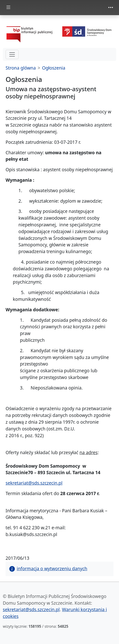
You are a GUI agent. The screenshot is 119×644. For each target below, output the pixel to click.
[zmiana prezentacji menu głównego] (8, 8)
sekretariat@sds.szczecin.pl (34, 483)
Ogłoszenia (54, 68)
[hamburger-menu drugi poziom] (12, 54)
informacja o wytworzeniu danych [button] (48, 569)
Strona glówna (21, 68)
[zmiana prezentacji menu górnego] (111, 7)
